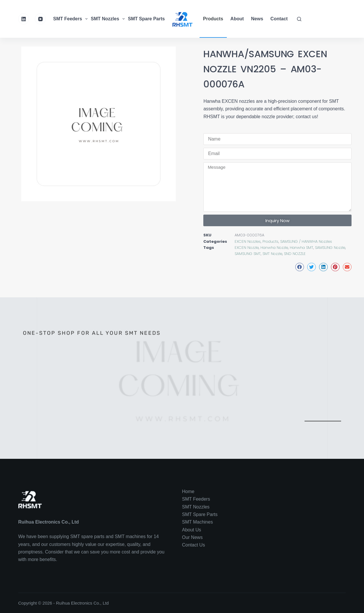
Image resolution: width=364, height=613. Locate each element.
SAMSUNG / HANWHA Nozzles (306, 241)
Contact (279, 19)
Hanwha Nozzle (274, 248)
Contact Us (194, 545)
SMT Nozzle (272, 254)
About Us (192, 530)
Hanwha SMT (301, 248)
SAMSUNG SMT (248, 254)
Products (213, 19)
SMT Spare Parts (150, 19)
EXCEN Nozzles (248, 241)
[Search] (299, 19)
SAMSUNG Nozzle (330, 248)
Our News (192, 537)
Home (188, 491)
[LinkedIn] (24, 19)
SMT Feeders (71, 19)
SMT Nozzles (108, 19)
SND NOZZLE (295, 254)
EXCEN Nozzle (247, 248)
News (257, 19)
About (237, 19)
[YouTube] (40, 19)
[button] (300, 267)
